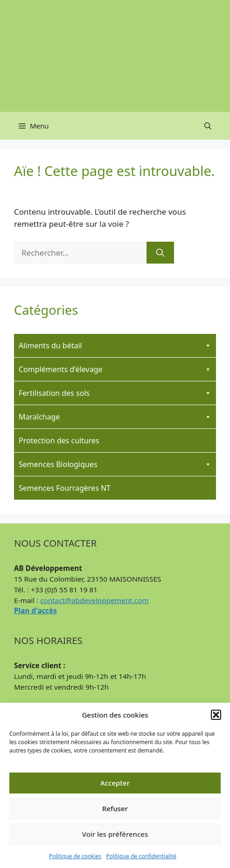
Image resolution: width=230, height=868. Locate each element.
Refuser (115, 808)
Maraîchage (115, 417)
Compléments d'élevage (115, 369)
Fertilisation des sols (115, 393)
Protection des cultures (59, 441)
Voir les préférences (115, 834)
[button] (216, 715)
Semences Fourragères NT (65, 488)
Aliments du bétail (115, 346)
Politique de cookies (75, 856)
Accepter (115, 783)
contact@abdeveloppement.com (94, 600)
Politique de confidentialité (141, 856)
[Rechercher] (160, 253)
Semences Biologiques (115, 464)
